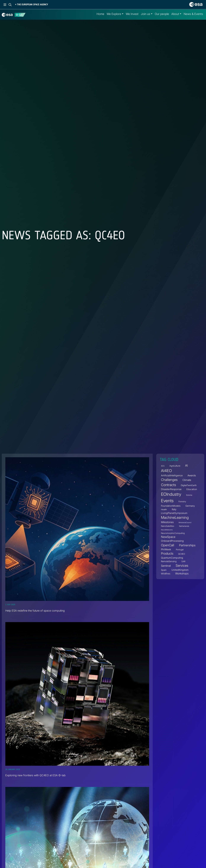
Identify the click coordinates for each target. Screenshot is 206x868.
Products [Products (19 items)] (167, 554)
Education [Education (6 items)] (192, 489)
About (175, 14)
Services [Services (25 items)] (182, 565)
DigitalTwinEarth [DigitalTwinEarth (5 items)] (189, 485)
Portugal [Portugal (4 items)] (180, 550)
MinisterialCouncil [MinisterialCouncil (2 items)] (185, 523)
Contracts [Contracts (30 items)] (168, 485)
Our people (162, 14)
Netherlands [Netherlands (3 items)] (184, 526)
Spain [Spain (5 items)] (164, 570)
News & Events (193, 14)
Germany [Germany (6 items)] (190, 506)
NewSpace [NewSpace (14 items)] (168, 537)
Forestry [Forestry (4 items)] (182, 501)
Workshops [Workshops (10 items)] (182, 573)
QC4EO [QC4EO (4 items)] (182, 554)
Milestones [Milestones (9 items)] (167, 522)
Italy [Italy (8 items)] (174, 509)
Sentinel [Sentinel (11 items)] (166, 566)
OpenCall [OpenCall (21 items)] (168, 545)
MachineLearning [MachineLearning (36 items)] (175, 517)
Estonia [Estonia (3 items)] (189, 495)
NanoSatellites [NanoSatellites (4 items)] (168, 526)
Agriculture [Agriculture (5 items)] (175, 466)
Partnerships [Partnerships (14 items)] (187, 545)
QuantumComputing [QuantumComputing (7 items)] (172, 558)
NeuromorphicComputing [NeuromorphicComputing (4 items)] (173, 533)
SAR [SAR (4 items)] (183, 561)
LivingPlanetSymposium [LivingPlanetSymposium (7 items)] (174, 513)
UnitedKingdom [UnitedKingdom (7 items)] (180, 570)
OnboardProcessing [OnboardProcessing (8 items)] (172, 541)
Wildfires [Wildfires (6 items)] (166, 574)
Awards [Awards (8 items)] (192, 475)
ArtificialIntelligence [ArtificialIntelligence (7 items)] (172, 475)
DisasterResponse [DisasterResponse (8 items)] (171, 489)
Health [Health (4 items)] (164, 509)
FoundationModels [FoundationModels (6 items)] (171, 506)
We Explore (114, 14)
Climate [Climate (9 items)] (187, 480)
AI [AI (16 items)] (186, 465)
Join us (146, 14)
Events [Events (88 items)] (167, 501)
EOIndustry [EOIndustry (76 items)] (171, 494)
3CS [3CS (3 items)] (163, 466)
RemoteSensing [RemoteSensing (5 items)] (169, 561)
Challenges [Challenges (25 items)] (169, 480)
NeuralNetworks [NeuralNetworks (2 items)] (167, 530)
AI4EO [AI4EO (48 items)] (166, 471)
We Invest (132, 14)
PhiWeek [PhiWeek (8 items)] (166, 549)
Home (100, 14)
